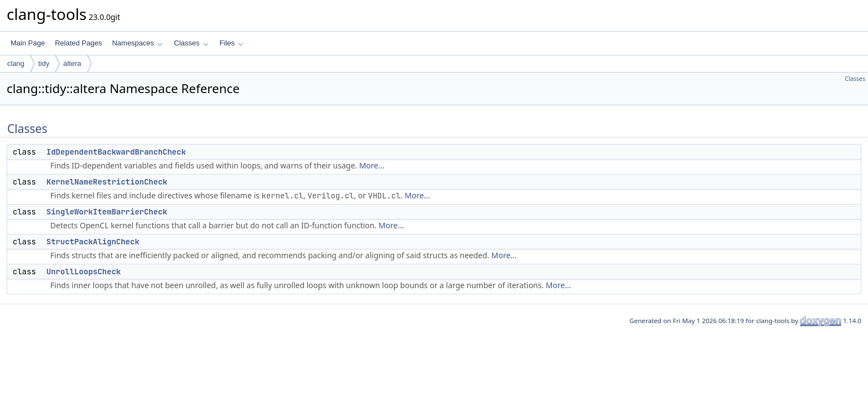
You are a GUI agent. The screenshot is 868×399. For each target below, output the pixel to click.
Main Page (28, 43)
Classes (191, 43)
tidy (44, 63)
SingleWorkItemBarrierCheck (107, 212)
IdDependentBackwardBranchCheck (116, 152)
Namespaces (137, 43)
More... (372, 165)
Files (232, 43)
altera (72, 63)
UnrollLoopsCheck (84, 272)
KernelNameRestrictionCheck (107, 182)
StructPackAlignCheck (93, 242)
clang (16, 63)
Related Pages (78, 43)
